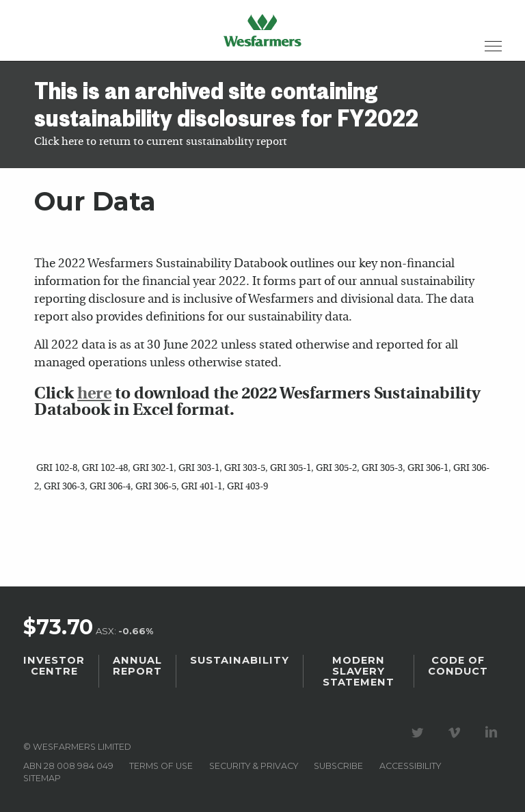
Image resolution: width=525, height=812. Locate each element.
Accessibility (410, 766)
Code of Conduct (458, 666)
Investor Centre (54, 666)
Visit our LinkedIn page (494, 733)
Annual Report (137, 666)
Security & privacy (254, 766)
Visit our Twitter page (420, 733)
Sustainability (240, 660)
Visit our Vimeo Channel (457, 733)
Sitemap (42, 778)
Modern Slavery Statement (359, 671)
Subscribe (338, 766)
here (94, 394)
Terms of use (161, 766)
